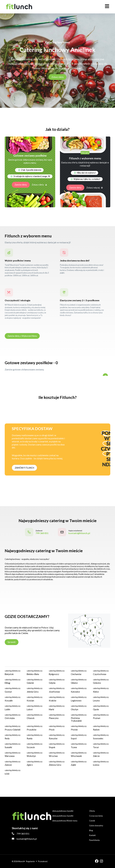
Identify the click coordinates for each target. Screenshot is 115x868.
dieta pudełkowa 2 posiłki (63, 811)
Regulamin (30, 861)
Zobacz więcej (95, 188)
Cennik (92, 821)
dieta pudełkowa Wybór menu (65, 821)
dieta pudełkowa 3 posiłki (63, 816)
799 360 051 (23, 834)
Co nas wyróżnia (96, 816)
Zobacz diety (58, 77)
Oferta (92, 811)
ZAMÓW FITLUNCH (24, 468)
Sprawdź (12, 642)
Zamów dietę (21, 185)
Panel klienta (94, 840)
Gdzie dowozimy (96, 826)
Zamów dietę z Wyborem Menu (22, 336)
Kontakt (92, 835)
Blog (91, 830)
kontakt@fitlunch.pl (27, 839)
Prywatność (43, 861)
